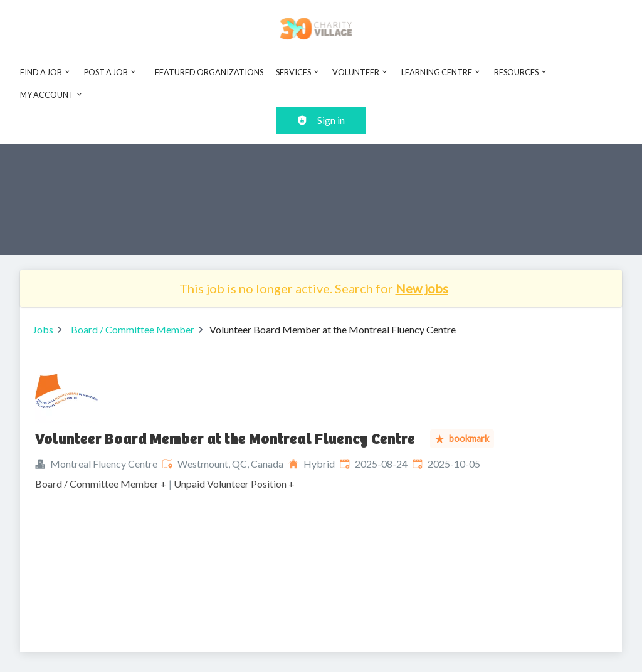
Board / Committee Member (133, 329)
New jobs (422, 288)
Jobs (43, 329)
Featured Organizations (209, 72)
